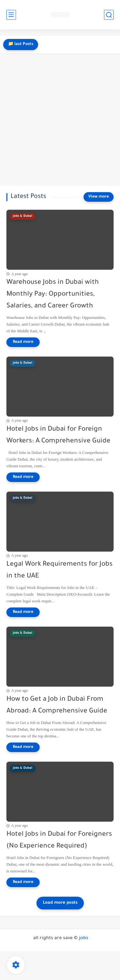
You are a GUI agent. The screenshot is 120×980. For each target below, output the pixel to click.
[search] (109, 15)
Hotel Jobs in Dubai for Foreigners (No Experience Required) (59, 841)
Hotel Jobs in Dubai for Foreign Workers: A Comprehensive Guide (58, 435)
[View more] (99, 197)
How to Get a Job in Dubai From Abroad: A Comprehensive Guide (57, 705)
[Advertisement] (60, 120)
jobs (84, 939)
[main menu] (11, 15)
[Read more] (23, 342)
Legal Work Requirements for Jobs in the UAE (60, 570)
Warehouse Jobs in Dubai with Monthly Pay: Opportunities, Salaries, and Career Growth (53, 294)
